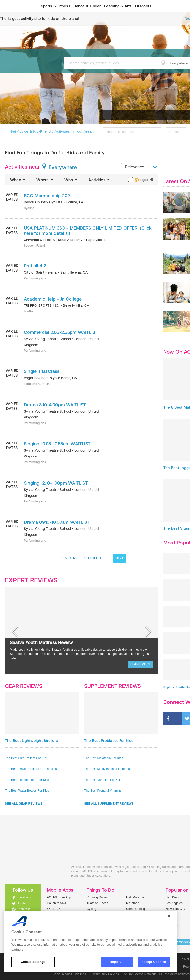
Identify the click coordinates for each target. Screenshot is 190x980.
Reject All (117, 962)
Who (71, 180)
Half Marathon (136, 897)
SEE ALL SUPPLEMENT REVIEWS (109, 804)
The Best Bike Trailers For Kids (26, 758)
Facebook (24, 897)
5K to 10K (54, 909)
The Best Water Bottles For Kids (27, 791)
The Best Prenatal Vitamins (103, 791)
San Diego (173, 897)
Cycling (92, 909)
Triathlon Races (97, 903)
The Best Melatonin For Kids (104, 758)
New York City (175, 909)
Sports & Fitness (56, 6)
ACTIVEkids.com (34, 872)
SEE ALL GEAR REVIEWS (24, 804)
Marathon (133, 903)
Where (45, 180)
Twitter (22, 903)
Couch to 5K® (57, 903)
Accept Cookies (154, 962)
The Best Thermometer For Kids (27, 780)
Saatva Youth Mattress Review (41, 642)
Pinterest (24, 909)
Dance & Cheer (87, 6)
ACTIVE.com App (59, 897)
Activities (99, 180)
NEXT (120, 558)
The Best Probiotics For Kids (109, 741)
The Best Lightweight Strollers (31, 741)
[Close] (169, 916)
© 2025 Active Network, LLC (144, 974)
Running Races (97, 897)
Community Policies (105, 974)
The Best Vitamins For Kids (103, 780)
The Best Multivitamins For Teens (107, 769)
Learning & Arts (118, 6)
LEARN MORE (141, 664)
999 (88, 558)
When (18, 180)
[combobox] (140, 167)
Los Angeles (174, 903)
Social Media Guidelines (69, 974)
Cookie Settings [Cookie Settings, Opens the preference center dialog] (33, 962)
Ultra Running (136, 909)
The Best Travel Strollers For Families (31, 769)
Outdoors (143, 6)
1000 (97, 558)
